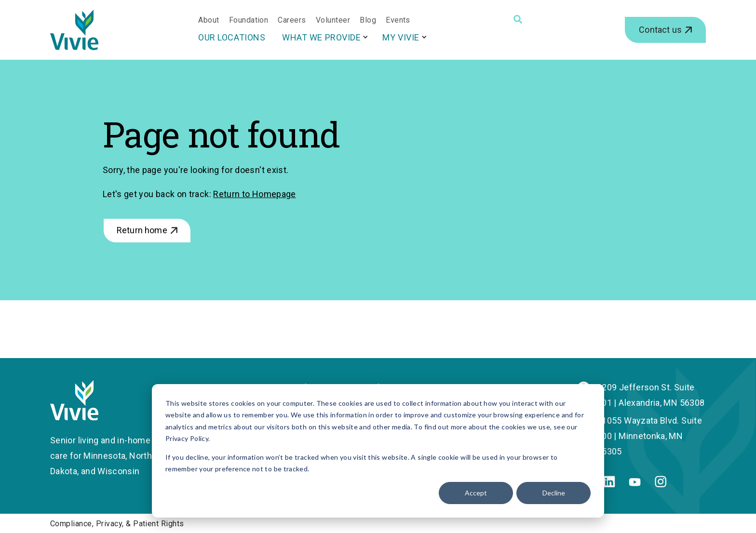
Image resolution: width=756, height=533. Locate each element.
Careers (292, 20)
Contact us (660, 30)
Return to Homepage (254, 194)
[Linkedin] (609, 484)
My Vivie (401, 37)
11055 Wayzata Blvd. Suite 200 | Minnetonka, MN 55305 (649, 436)
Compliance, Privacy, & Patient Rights (117, 524)
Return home (142, 230)
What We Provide (321, 37)
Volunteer (333, 20)
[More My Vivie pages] (424, 37)
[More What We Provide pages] (365, 37)
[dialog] (378, 451)
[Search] (518, 19)
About (209, 20)
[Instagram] (661, 484)
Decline (554, 493)
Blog (368, 20)
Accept (476, 493)
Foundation (249, 20)
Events (398, 20)
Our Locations (232, 37)
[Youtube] (635, 483)
